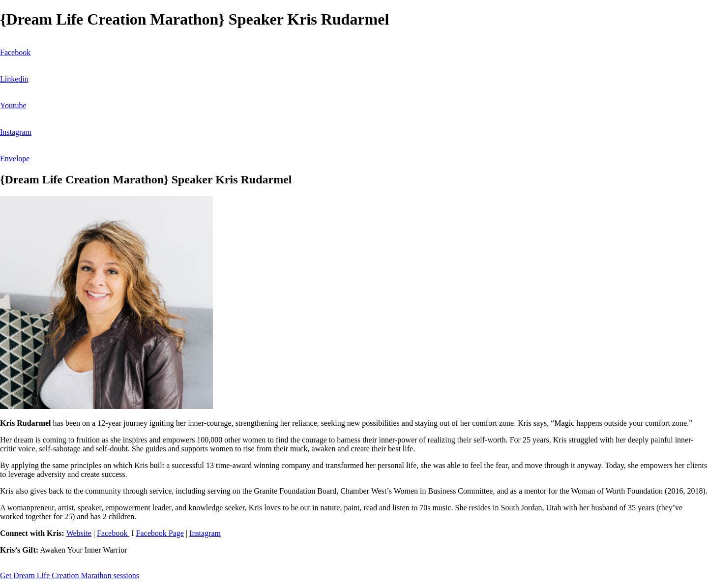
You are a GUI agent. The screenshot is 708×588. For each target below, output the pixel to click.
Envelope (15, 159)
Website (79, 533)
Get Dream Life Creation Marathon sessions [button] (70, 575)
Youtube (13, 105)
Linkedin (14, 79)
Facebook (15, 52)
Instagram (16, 132)
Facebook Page (160, 533)
